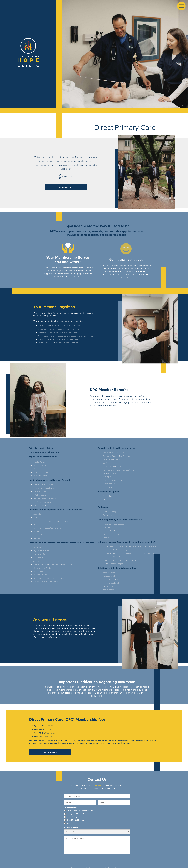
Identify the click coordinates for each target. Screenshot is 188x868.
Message (64, 836)
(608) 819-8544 (99, 785)
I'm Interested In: (71, 808)
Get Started (50, 752)
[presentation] (82, 861)
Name (64, 794)
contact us (66, 187)
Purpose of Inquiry (71, 828)
